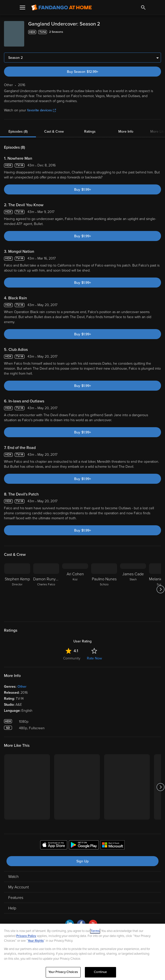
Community (72, 658)
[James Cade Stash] (133, 589)
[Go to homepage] (62, 8)
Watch (13, 877)
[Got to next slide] (160, 589)
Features (16, 898)
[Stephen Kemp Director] (17, 589)
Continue (100, 972)
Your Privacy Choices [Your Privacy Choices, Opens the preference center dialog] (63, 972)
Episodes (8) (18, 132)
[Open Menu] (22, 8)
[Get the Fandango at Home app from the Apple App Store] (54, 846)
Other (22, 687)
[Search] (143, 8)
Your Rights (36, 941)
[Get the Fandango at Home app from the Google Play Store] (84, 846)
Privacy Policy (26, 936)
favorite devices (42, 110)
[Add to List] (159, 32)
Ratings (90, 132)
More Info (126, 132)
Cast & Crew (54, 132)
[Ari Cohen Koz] (75, 589)
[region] (82, 952)
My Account (18, 887)
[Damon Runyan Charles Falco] (46, 589)
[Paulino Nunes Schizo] (104, 589)
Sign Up (82, 861)
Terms (95, 931)
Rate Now (94, 658)
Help (12, 908)
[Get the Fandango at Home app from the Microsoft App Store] (113, 846)
